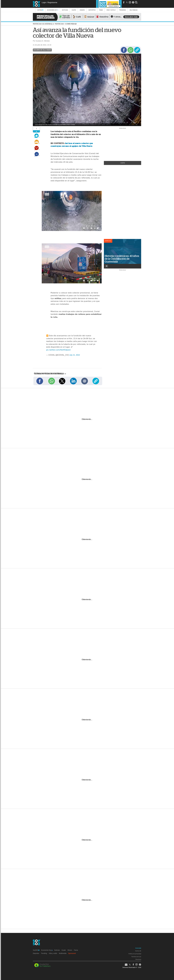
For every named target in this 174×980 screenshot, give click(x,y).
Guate (74, 10)
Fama (101, 10)
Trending (123, 10)
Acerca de (138, 951)
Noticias (65, 10)
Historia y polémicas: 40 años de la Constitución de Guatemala (122, 259)
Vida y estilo (111, 10)
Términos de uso (136, 957)
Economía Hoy (53, 10)
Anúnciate (138, 948)
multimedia (134, 10)
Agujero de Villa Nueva (42, 50)
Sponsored (72, 953)
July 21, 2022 (75, 355)
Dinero (82, 10)
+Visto (123, 163)
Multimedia (63, 953)
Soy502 (40, 10)
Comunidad (71, 24)
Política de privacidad (135, 954)
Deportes (92, 10)
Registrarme (52, 2)
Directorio (138, 959)
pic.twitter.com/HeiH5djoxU (58, 350)
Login (44, 2)
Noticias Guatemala (43, 24)
